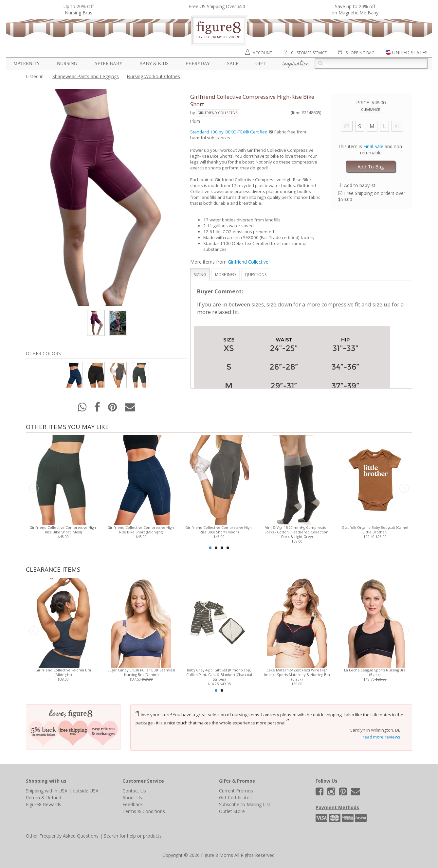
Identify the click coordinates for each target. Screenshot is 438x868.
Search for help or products (133, 836)
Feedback (133, 804)
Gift (260, 64)
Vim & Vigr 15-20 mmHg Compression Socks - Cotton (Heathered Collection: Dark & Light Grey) (297, 532)
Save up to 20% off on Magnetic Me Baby (355, 9)
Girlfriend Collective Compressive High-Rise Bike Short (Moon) (219, 530)
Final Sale (373, 146)
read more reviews (382, 737)
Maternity (27, 64)
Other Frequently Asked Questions (62, 836)
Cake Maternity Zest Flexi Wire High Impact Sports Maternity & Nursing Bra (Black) (297, 675)
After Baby (109, 64)
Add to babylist (360, 185)
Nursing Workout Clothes (153, 76)
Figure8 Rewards (44, 804)
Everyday (198, 64)
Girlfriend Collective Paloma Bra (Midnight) (63, 672)
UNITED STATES (410, 52)
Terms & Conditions (144, 811)
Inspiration (296, 64)
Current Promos (236, 791)
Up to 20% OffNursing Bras (79, 9)
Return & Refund (44, 798)
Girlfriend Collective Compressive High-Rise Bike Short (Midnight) (141, 530)
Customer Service (309, 53)
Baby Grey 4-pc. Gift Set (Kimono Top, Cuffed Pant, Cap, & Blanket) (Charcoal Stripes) (219, 675)
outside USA (86, 791)
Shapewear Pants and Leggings (86, 76)
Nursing (67, 64)
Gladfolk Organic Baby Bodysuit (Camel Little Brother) (375, 530)
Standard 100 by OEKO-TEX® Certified (229, 132)
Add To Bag (371, 166)
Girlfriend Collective (217, 113)
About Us (132, 798)
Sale (233, 64)
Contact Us (134, 791)
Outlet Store (232, 811)
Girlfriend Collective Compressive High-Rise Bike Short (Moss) (63, 530)
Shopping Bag (360, 53)
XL (397, 126)
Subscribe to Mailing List (245, 804)
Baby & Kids (154, 64)
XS (347, 126)
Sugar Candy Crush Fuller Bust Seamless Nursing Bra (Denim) (141, 672)
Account (262, 53)
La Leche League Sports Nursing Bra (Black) (375, 672)
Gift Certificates (235, 798)
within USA (56, 791)
